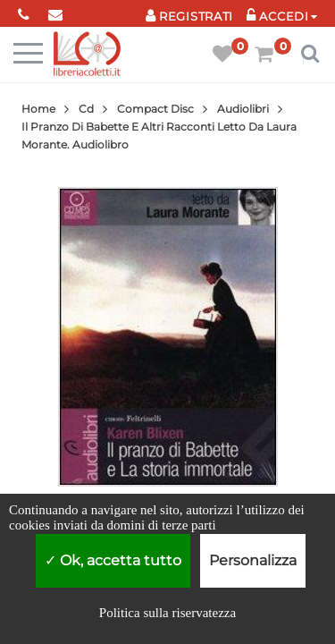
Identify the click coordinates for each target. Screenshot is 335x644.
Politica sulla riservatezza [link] (167, 613)
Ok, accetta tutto (113, 560)
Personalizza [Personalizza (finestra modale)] (253, 560)
